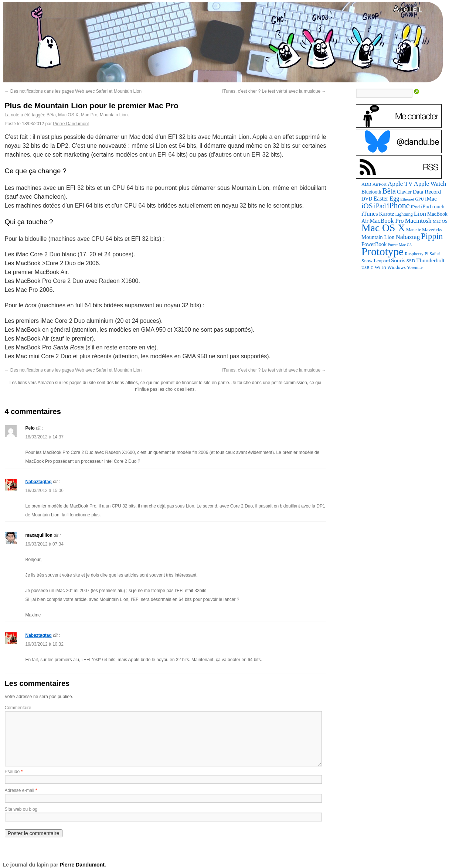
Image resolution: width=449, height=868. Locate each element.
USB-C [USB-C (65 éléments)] (368, 267)
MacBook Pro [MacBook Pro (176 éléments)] (387, 221)
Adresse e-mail (20, 790)
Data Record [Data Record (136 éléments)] (427, 192)
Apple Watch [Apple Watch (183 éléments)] (430, 184)
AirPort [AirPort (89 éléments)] (380, 184)
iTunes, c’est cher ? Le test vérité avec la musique (274, 91)
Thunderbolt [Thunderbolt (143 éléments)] (430, 260)
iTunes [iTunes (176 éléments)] (370, 214)
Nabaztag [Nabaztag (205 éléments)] (408, 237)
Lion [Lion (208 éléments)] (420, 213)
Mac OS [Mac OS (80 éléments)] (440, 221)
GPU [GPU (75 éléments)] (420, 199)
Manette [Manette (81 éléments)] (414, 230)
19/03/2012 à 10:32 (45, 644)
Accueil (408, 9)
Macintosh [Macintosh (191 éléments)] (418, 221)
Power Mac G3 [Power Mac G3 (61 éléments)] (400, 245)
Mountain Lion (114, 115)
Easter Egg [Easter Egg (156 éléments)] (386, 199)
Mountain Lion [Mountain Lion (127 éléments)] (378, 237)
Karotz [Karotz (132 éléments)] (387, 214)
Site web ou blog (21, 809)
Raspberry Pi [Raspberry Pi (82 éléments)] (416, 254)
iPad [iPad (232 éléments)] (380, 206)
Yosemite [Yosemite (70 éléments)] (415, 267)
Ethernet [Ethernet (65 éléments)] (407, 199)
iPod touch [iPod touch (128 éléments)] (433, 206)
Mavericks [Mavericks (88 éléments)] (432, 230)
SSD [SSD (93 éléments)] (411, 261)
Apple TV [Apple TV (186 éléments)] (400, 184)
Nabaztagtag (39, 482)
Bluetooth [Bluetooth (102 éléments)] (371, 192)
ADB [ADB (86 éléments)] (366, 184)
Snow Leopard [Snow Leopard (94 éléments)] (376, 261)
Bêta (51, 115)
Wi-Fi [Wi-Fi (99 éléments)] (380, 267)
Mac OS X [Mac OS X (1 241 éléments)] (383, 228)
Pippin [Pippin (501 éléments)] (432, 236)
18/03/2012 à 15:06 (45, 491)
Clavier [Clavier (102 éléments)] (404, 192)
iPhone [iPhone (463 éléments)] (398, 206)
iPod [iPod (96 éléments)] (415, 207)
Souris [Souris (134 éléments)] (398, 260)
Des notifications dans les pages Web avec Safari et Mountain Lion (73, 91)
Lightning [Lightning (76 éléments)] (404, 214)
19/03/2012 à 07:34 (45, 544)
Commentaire (18, 708)
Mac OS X (68, 115)
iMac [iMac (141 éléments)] (431, 199)
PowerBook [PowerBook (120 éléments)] (374, 244)
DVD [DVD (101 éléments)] (367, 199)
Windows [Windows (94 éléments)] (397, 267)
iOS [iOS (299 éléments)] (367, 206)
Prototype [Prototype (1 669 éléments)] (382, 252)
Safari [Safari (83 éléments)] (435, 254)
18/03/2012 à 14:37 (45, 437)
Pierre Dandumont (71, 124)
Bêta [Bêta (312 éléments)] (389, 191)
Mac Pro (89, 115)
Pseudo (12, 772)
